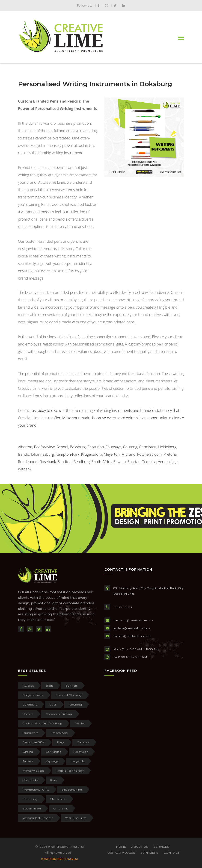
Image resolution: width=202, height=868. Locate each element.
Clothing (76, 704)
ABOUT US (140, 847)
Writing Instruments (38, 818)
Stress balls (58, 799)
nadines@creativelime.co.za (132, 636)
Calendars (30, 704)
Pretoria (170, 454)
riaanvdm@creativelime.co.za (133, 620)
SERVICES (161, 847)
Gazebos (83, 742)
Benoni (62, 447)
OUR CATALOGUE (121, 853)
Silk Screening (72, 790)
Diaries (80, 723)
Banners (72, 686)
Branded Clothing (69, 695)
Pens (54, 780)
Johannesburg (42, 454)
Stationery (30, 799)
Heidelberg (167, 447)
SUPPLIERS (149, 853)
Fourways (113, 447)
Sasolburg (82, 462)
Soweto (120, 462)
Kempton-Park (67, 454)
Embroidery (59, 733)
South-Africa (102, 462)
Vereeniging (168, 462)
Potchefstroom (150, 454)
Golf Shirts (53, 752)
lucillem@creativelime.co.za (132, 628)
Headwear (81, 752)
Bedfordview (45, 447)
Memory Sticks (33, 771)
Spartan (134, 462)
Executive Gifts (34, 742)
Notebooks (30, 780)
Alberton (25, 447)
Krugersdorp (92, 454)
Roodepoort (28, 462)
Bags (50, 686)
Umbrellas (61, 808)
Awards (28, 686)
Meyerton (112, 454)
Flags (61, 742)
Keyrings (52, 761)
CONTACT (172, 853)
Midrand (129, 454)
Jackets (28, 761)
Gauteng (130, 447)
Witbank (25, 469)
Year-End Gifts (76, 818)
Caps (53, 704)
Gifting (28, 752)
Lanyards (78, 761)
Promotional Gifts (36, 790)
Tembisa (149, 462)
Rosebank (48, 462)
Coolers (28, 714)
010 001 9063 (123, 607)
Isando (24, 454)
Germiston (148, 447)
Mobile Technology (70, 771)
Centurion (96, 447)
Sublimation (32, 808)
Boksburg (78, 447)
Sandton (65, 462)
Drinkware (30, 733)
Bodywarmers (33, 695)
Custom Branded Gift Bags (43, 723)
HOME (121, 847)
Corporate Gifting (59, 714)
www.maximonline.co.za (59, 859)
